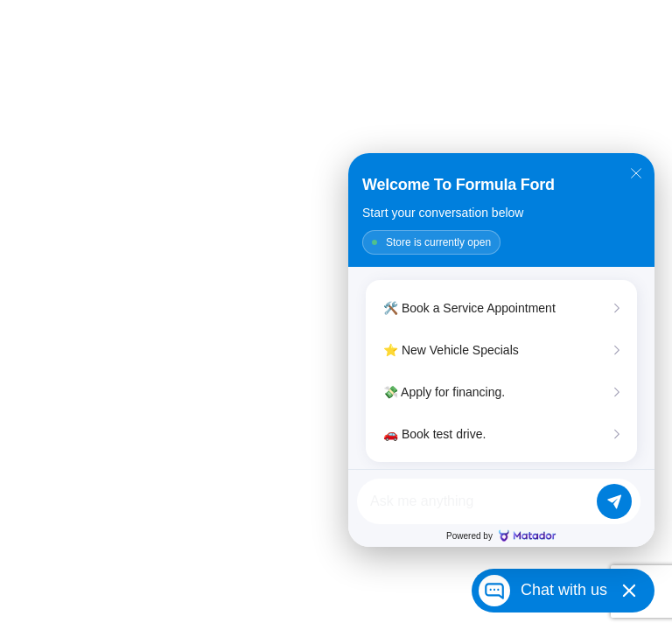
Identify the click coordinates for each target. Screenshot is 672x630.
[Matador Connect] (501, 350)
